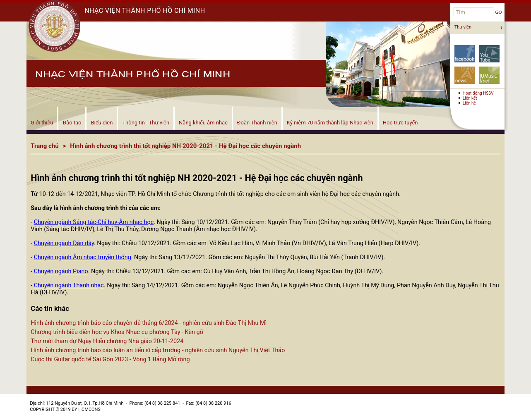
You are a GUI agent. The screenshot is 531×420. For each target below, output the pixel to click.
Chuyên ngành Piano (61, 271)
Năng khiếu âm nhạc (203, 123)
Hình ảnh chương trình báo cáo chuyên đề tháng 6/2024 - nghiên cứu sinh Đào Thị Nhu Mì (149, 323)
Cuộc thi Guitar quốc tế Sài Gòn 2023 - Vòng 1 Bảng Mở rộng (110, 359)
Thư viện (463, 27)
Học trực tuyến (400, 123)
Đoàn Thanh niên (257, 123)
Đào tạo (72, 123)
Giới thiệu (42, 123)
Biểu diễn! (489, 75)
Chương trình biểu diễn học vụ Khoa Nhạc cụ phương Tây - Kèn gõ (117, 332)
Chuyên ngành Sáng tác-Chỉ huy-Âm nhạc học (94, 222)
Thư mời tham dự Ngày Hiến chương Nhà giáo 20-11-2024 (107, 341)
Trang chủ (44, 146)
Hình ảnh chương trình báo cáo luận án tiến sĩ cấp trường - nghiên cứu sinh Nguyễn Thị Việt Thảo (158, 350)
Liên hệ (469, 103)
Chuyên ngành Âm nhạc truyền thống (83, 257)
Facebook (465, 54)
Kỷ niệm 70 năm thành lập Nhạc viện (330, 123)
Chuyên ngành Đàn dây (64, 243)
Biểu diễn (102, 123)
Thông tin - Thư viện (146, 123)
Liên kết (470, 98)
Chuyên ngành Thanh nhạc (69, 285)
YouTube (489, 54)
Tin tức (465, 75)
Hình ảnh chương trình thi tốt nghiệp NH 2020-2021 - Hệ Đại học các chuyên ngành (185, 146)
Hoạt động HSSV (478, 93)
